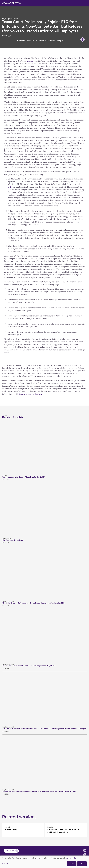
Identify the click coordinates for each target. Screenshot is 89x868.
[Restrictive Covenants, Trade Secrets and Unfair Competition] (66, 830)
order (10, 187)
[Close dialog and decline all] (87, 857)
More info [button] (5, 864)
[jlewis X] (85, 855)
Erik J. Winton (38, 41)
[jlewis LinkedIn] (85, 850)
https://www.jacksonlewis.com (30, 394)
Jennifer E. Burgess (55, 41)
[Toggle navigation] (84, 3)
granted (30, 61)
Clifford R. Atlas (24, 41)
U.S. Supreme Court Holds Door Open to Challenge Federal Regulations (29, 666)
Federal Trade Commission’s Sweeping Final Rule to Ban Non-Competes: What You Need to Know (39, 792)
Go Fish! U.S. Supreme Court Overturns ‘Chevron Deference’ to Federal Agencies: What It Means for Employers (44, 729)
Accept (82, 864)
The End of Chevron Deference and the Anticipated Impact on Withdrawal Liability (34, 603)
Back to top (10, 851)
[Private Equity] (23, 830)
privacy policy (72, 858)
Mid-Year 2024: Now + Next (13, 540)
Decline (72, 864)
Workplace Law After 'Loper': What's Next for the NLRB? (24, 477)
